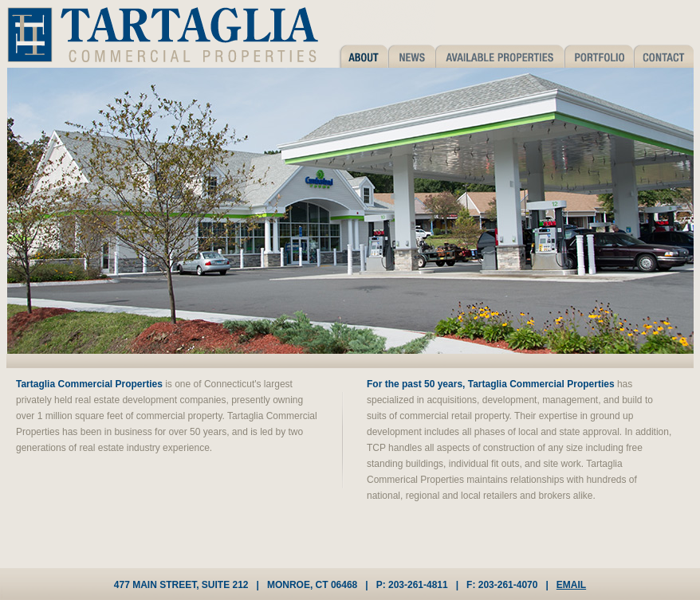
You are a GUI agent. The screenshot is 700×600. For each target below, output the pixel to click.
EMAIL (571, 585)
